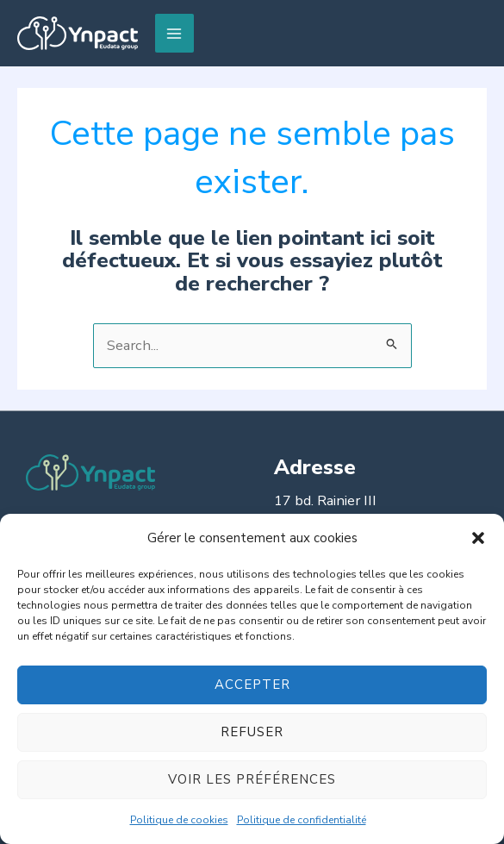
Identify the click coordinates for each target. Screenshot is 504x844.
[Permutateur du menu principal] (174, 33)
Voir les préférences (252, 779)
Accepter (252, 685)
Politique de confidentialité (302, 820)
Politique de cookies (179, 820)
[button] (478, 538)
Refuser (252, 732)
